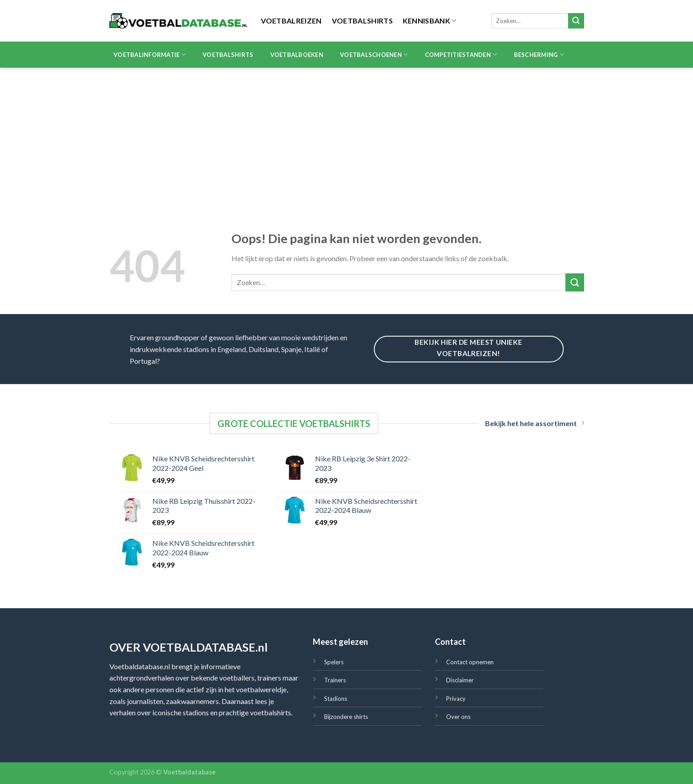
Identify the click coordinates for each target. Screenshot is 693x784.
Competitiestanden (461, 54)
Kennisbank (430, 21)
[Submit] (576, 21)
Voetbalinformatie (150, 54)
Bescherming (539, 54)
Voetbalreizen (291, 21)
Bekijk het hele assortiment (535, 423)
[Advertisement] (347, 136)
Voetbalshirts (362, 21)
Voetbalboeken (297, 55)
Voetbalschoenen (374, 54)
